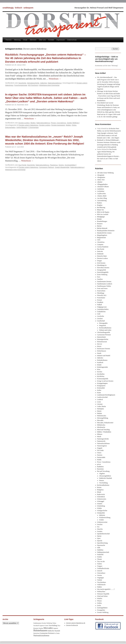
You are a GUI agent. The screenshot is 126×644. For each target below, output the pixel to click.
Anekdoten (101, 189)
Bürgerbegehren (102, 235)
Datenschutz (72, 40)
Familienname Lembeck (105, 284)
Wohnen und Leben (105, 330)
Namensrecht (101, 441)
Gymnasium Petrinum (47, 167)
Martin (99, 411)
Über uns (42, 40)
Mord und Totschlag (103, 430)
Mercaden (100, 420)
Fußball (100, 305)
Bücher (99, 226)
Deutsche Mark (102, 256)
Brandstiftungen (102, 221)
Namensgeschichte (103, 439)
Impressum (61, 40)
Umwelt (100, 571)
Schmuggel (101, 501)
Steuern (102, 480)
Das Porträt (22, 165)
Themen (8, 40)
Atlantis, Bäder (102, 196)
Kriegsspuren (101, 386)
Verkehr (100, 580)
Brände (99, 219)
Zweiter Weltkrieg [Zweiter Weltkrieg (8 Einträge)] (47, 623)
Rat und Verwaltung (103, 471)
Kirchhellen (101, 374)
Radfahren (100, 467)
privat (99, 464)
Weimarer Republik (103, 594)
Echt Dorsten (101, 263)
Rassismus (54, 165)
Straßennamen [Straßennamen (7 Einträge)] (37, 623)
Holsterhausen (102, 351)
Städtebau (100, 550)
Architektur (101, 191)
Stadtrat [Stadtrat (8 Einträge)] (41, 628)
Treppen (100, 566)
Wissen (99, 601)
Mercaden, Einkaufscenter (105, 423)
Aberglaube (101, 175)
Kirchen (100, 372)
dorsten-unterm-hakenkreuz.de (76, 623)
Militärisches (101, 425)
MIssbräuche (101, 427)
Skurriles (100, 529)
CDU (99, 240)
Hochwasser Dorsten (104, 349)
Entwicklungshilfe (103, 272)
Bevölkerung (101, 207)
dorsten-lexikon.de (72, 625)
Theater (100, 559)
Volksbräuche (101, 585)
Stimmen (33, 40)
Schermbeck (101, 497)
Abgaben (102, 474)
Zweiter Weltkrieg (73, 123)
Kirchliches (101, 376)
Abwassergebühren (105, 476)
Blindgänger (101, 217)
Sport (99, 538)
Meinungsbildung (103, 418)
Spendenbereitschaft (103, 534)
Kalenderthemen (102, 360)
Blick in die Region (103, 212)
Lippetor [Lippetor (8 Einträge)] (56, 628)
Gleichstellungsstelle (104, 332)
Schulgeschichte (102, 511)
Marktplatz (101, 409)
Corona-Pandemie (103, 247)
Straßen (100, 557)
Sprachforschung (102, 543)
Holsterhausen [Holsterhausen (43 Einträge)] (40, 630)
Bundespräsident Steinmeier (106, 231)
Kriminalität (101, 388)
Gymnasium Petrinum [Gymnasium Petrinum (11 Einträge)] (47, 633)
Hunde (99, 353)
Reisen (99, 487)
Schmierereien (102, 499)
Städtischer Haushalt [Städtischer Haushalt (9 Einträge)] (54, 631)
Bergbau (100, 205)
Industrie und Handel (104, 356)
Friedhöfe (100, 302)
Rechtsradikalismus (105, 328)
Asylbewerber (102, 194)
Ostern (99, 453)
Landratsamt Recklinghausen (106, 395)
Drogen (100, 261)
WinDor (100, 598)
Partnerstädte (101, 457)
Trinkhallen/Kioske (103, 568)
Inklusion (102, 515)
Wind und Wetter (102, 596)
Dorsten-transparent (58, 125)
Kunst (99, 393)
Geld (99, 314)
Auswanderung (102, 201)
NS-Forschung (33, 85)
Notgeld (100, 448)
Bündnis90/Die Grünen (104, 233)
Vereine (61, 165)
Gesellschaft (101, 321)
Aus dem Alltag (102, 198)
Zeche (99, 605)
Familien (100, 279)
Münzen (100, 434)
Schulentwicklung (105, 518)
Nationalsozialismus (55, 83)
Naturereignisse (102, 446)
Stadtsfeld (100, 555)
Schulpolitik (101, 513)
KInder (99, 365)
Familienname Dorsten (104, 282)
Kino (99, 369)
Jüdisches (44, 83)
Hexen (99, 346)
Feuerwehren (101, 291)
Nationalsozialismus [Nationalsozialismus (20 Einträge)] (41, 635)
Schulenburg (101, 506)
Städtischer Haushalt (105, 478)
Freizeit (100, 300)
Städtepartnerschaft (103, 552)
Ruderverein (101, 494)
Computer (100, 244)
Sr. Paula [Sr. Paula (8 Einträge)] (57, 633)
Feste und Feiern (102, 288)
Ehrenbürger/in (102, 265)
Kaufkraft (100, 362)
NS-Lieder (100, 450)
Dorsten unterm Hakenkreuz (29, 125)
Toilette (100, 564)
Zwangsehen (101, 610)
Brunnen (100, 224)
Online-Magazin (22, 128)
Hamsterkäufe (102, 337)
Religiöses (100, 490)
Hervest (100, 344)
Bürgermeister (102, 238)
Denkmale (100, 254)
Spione (99, 536)
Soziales (100, 531)
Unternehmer (101, 573)
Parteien (100, 455)
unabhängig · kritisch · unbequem (18, 8)
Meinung (17, 40)
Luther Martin (102, 406)
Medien (33, 123)
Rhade (99, 492)
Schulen (100, 504)
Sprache (100, 541)
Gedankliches (101, 312)
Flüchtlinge (101, 293)
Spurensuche (101, 545)
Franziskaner (101, 298)
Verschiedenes (102, 582)
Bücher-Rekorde (102, 228)
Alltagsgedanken (102, 184)
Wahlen (100, 587)
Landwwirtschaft (102, 397)
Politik (99, 460)
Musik (99, 437)
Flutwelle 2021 (102, 295)
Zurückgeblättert (70, 165)
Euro (99, 277)
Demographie (103, 323)
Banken (100, 203)
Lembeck (100, 400)
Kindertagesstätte (103, 367)
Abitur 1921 (101, 180)
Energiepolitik (102, 270)
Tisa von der (101, 561)
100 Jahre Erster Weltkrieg (105, 173)
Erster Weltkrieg (102, 275)
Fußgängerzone (102, 307)
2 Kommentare (33, 128)
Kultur (99, 390)
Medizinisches (102, 416)
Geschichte (22, 83)
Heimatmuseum (102, 342)
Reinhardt (100, 140)
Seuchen (100, 524)
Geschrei (100, 319)
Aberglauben (101, 177)
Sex (98, 527)
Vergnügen (101, 578)
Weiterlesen (55, 79)
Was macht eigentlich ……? (106, 589)
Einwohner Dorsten (103, 268)
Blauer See (101, 210)
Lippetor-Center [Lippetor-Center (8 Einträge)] (44, 625)
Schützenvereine (102, 522)
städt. (99, 548)
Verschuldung (103, 483)
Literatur (100, 404)
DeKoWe (100, 251)
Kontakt (51, 40)
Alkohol (100, 182)
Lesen (99, 402)
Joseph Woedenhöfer (62, 167)
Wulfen (100, 603)
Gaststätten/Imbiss (103, 309)
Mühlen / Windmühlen (104, 432)
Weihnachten (101, 592)
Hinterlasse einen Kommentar (49, 85)
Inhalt (25, 40)
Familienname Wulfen (104, 286)
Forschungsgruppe (21, 85)
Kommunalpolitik (103, 379)
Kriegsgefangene (102, 383)
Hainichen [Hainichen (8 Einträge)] (36, 633)
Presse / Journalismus (58, 123)
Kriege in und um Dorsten (105, 381)
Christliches (101, 242)
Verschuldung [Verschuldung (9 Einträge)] (53, 626)
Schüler (100, 508)
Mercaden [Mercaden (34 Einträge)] (48, 628)
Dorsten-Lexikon (24, 123)
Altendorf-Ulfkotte (103, 187)
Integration (103, 325)
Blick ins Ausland (103, 214)
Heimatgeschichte (33, 83)
